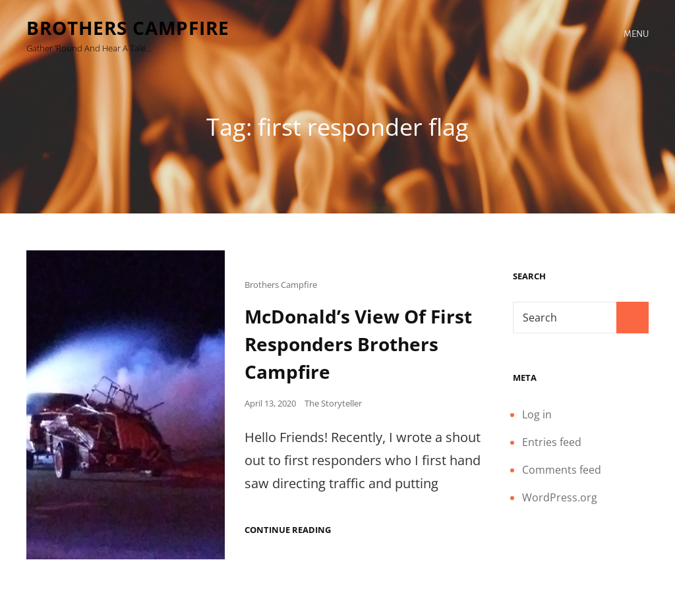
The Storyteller (333, 403)
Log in (537, 414)
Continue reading (288, 530)
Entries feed (552, 442)
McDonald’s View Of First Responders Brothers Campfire (358, 344)
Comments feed (562, 470)
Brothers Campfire (128, 28)
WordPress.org (560, 497)
